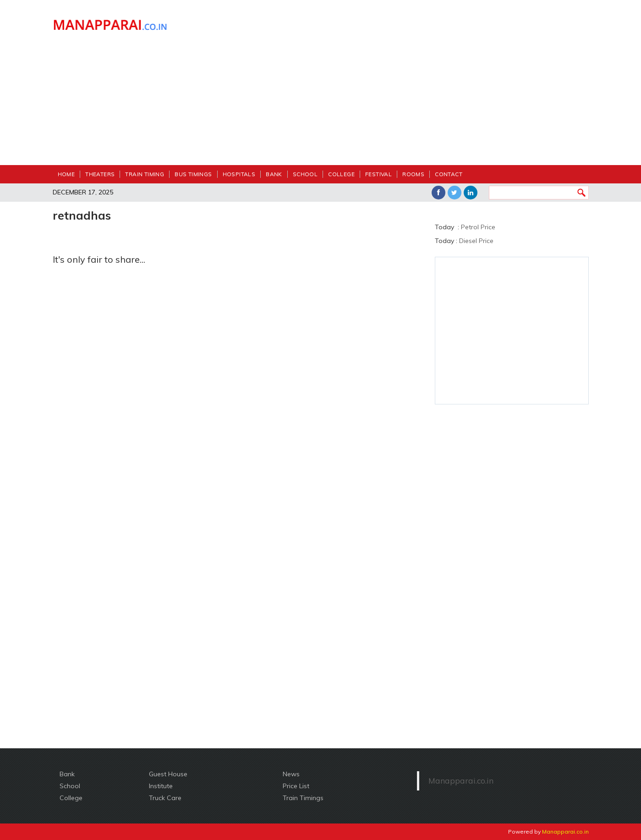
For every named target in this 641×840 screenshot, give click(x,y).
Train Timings (303, 798)
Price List (296, 786)
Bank (274, 174)
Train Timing (145, 174)
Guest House (168, 774)
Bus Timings (193, 174)
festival (378, 174)
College (341, 174)
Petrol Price (478, 227)
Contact (449, 174)
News (291, 774)
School (305, 174)
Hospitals (239, 174)
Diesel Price (476, 241)
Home (66, 174)
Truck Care (165, 798)
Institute (161, 786)
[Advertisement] (389, 87)
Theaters (100, 174)
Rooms (413, 174)
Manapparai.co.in (461, 780)
